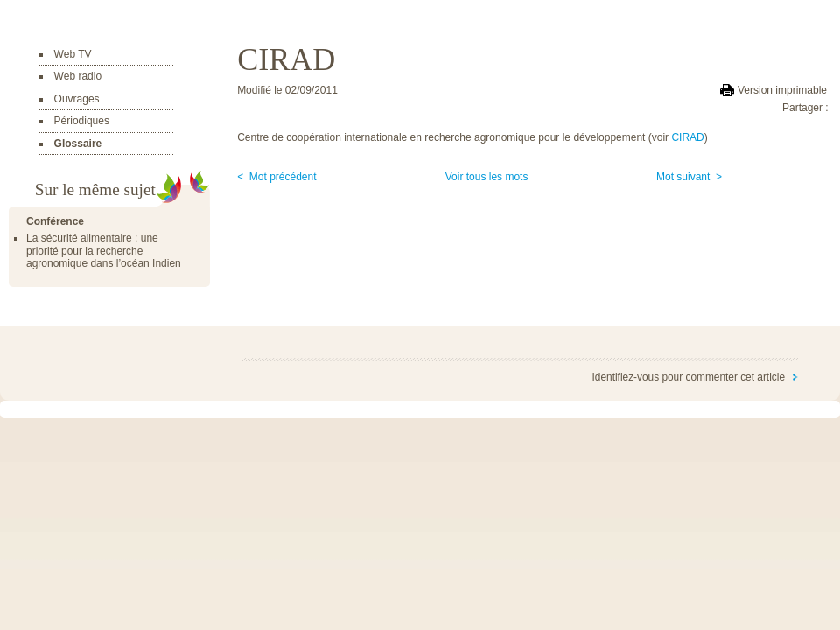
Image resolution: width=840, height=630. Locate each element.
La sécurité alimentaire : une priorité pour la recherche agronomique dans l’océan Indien (104, 251)
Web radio (78, 76)
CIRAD (687, 137)
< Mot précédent (276, 177)
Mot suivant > (689, 177)
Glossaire (78, 143)
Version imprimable (782, 90)
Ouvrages (77, 99)
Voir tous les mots (487, 177)
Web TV (73, 54)
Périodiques (82, 121)
